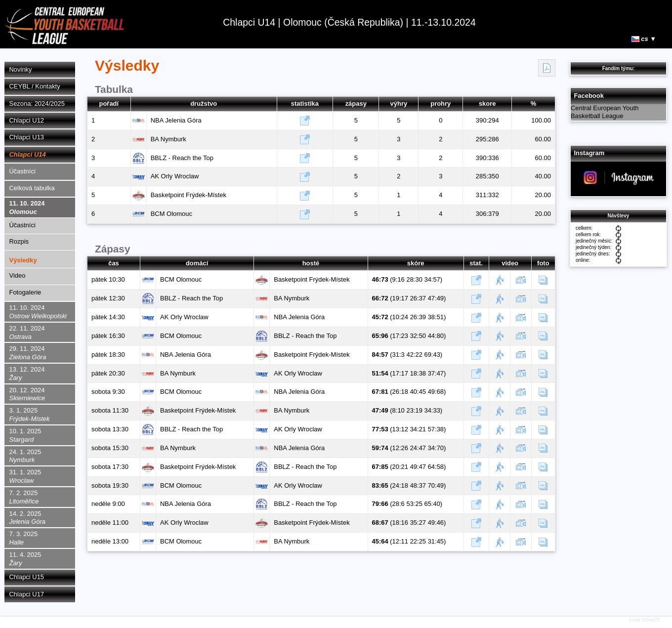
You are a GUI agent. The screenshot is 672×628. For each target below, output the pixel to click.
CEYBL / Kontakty (35, 86)
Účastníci (22, 171)
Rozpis (19, 241)
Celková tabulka (32, 188)
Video (18, 275)
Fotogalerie (25, 292)
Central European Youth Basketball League (605, 112)
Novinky (21, 69)
